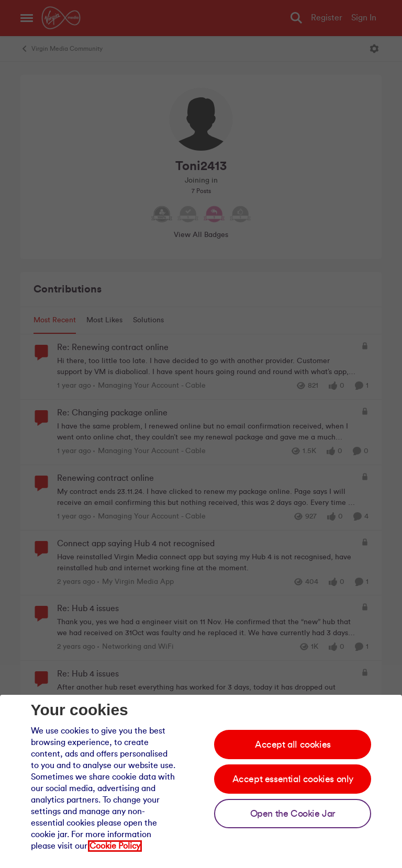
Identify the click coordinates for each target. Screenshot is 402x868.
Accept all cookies (293, 745)
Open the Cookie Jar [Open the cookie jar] (293, 814)
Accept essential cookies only (293, 779)
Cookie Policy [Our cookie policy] (115, 846)
